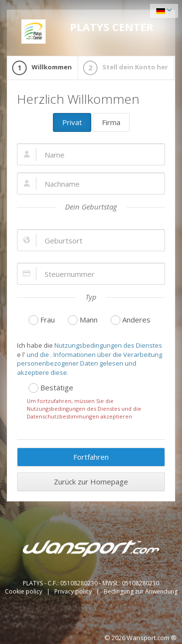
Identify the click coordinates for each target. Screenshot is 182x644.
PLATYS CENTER (87, 32)
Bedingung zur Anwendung (141, 591)
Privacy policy (74, 591)
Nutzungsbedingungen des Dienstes (108, 345)
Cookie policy (24, 591)
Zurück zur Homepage (91, 482)
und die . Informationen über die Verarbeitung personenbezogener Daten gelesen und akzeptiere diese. (90, 363)
